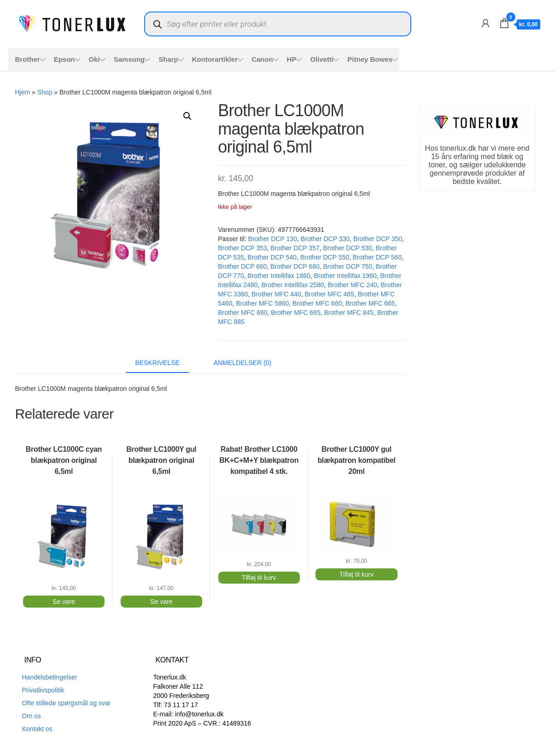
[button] (187, 116)
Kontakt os (37, 729)
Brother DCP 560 (377, 257)
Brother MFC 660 (317, 303)
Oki (94, 59)
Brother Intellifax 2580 (292, 285)
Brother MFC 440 (276, 294)
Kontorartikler (215, 59)
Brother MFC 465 (330, 294)
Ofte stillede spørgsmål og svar (67, 703)
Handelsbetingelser (50, 677)
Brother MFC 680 (242, 313)
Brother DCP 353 (242, 248)
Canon (262, 59)
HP (292, 59)
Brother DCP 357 (295, 248)
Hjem (23, 92)
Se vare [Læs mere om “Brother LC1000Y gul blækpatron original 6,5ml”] (161, 602)
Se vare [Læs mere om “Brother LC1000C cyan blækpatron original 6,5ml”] (64, 602)
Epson (64, 59)
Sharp (168, 59)
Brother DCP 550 (325, 257)
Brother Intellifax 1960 (345, 276)
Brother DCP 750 (347, 266)
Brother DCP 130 (273, 239)
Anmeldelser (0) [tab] (242, 363)
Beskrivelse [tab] (157, 363)
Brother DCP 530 (347, 248)
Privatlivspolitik (43, 690)
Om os (32, 716)
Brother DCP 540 (272, 257)
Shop (45, 92)
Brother (28, 59)
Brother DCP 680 (295, 266)
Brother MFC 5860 (262, 303)
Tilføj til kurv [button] (259, 578)
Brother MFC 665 (370, 303)
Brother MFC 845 (349, 313)
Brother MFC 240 (352, 285)
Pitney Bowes (370, 59)
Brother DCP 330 (325, 239)
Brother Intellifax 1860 (279, 276)
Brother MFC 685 (295, 313)
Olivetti (322, 59)
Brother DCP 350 (378, 239)
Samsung (129, 59)
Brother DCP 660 (242, 266)
